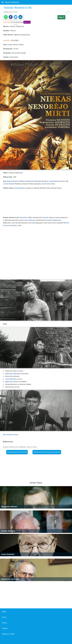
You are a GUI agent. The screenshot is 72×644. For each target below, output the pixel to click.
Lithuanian (23, 217)
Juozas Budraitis (54, 181)
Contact (5, 628)
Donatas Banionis (13, 181)
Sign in (61, 17)
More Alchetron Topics (11, 435)
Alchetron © (8, 634)
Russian (46, 217)
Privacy (5, 623)
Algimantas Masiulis (12, 382)
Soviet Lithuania (30, 220)
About (4, 612)
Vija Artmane (46, 184)
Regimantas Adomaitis (33, 181)
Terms (4, 617)
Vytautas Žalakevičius (54, 220)
